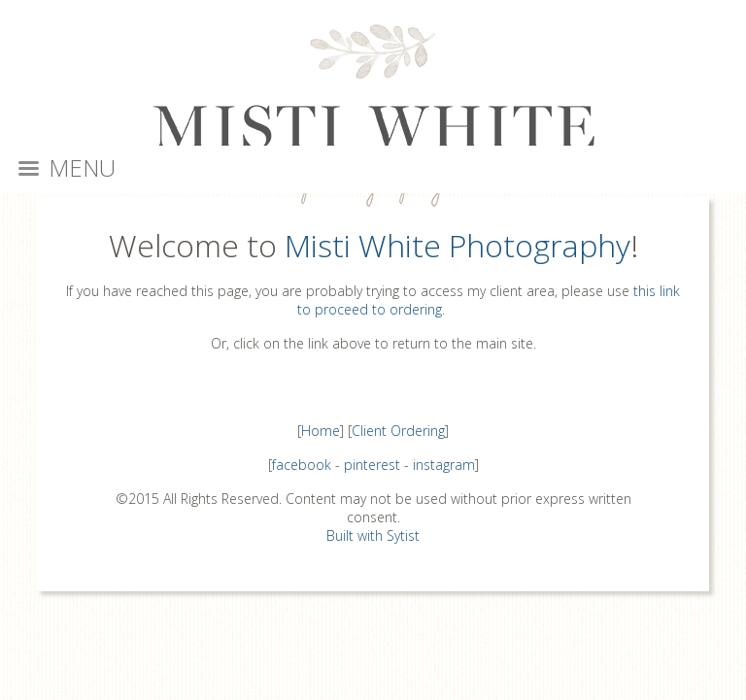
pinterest (372, 465)
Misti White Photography (458, 245)
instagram (444, 465)
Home (321, 431)
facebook (302, 465)
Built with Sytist (373, 535)
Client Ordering (398, 431)
